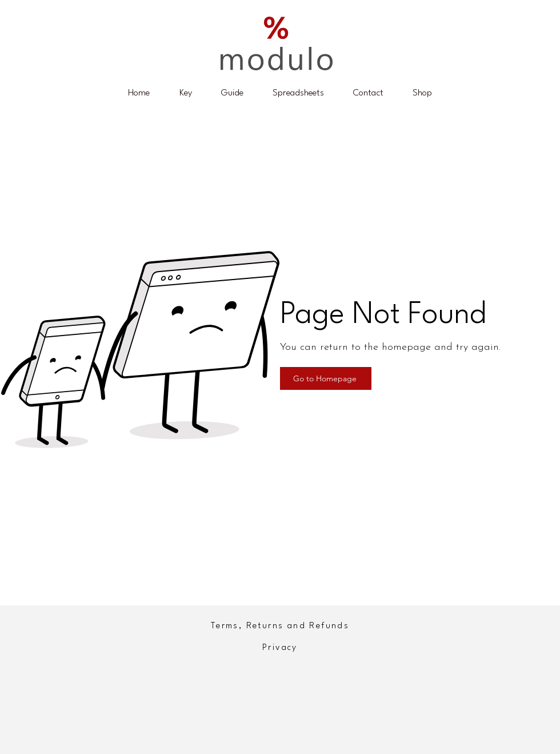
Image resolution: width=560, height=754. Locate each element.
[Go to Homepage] (326, 378)
